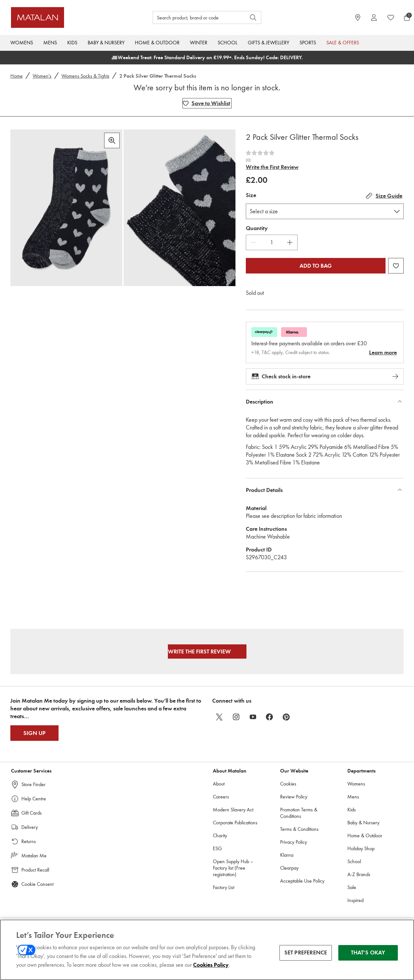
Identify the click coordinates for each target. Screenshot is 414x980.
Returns (29, 841)
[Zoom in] (112, 140)
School (228, 43)
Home (16, 76)
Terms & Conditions (299, 829)
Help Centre (34, 799)
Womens (22, 43)
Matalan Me (34, 856)
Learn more (383, 352)
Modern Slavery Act (233, 810)
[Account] (374, 17)
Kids (72, 43)
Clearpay (289, 868)
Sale (352, 887)
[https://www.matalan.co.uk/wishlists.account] (391, 17)
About (219, 784)
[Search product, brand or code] (193, 17)
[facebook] (270, 717)
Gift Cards (32, 813)
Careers (221, 797)
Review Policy (294, 797)
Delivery (30, 827)
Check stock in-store (325, 376)
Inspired (355, 900)
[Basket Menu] (407, 17)
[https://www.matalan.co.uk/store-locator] (358, 17)
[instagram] (236, 717)
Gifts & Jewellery (268, 43)
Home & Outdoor (157, 43)
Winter (199, 43)
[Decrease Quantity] (254, 242)
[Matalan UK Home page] (60, 17)
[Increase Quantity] (290, 242)
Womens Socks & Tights (85, 76)
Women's (42, 76)
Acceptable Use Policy (302, 881)
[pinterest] (287, 717)
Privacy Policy (294, 842)
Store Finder (33, 784)
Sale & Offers (343, 43)
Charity (220, 835)
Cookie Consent (37, 884)
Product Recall (35, 870)
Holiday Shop (361, 848)
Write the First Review (272, 167)
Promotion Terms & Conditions (299, 813)
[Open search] (253, 17)
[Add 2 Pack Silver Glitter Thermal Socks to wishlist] (207, 103)
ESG (217, 848)
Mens (50, 43)
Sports (308, 43)
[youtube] (253, 717)
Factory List (223, 887)
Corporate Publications (235, 823)
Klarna (287, 855)
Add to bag (316, 266)
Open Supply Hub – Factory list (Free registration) (233, 868)
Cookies (288, 784)
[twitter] (219, 717)
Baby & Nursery (106, 43)
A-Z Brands (359, 874)
